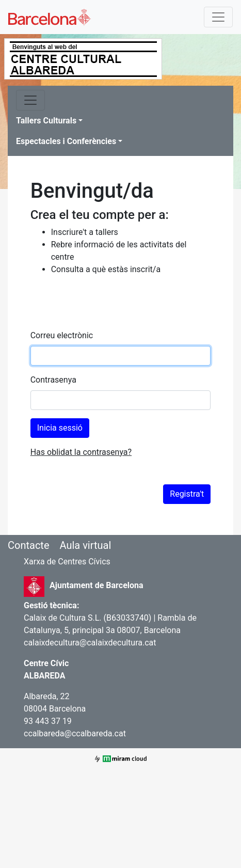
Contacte (29, 545)
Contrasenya (53, 380)
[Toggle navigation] (218, 17)
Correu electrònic (62, 335)
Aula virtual (85, 545)
